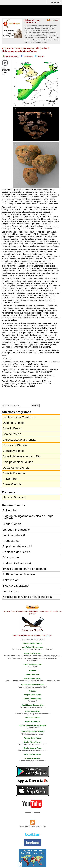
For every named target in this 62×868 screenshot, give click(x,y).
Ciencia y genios (14, 451)
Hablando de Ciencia (16, 552)
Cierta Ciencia (12, 484)
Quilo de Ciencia (14, 423)
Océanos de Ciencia (16, 468)
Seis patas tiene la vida (18, 462)
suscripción (55, 20)
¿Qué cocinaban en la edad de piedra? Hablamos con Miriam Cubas (26, 50)
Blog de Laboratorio (16, 586)
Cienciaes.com (20, 12)
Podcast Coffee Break (17, 563)
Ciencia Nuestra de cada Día (22, 456)
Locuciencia (10, 591)
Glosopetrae (11, 557)
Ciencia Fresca (13, 428)
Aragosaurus (11, 541)
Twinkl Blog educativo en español (25, 569)
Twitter (41, 56)
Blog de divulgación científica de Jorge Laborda (28, 517)
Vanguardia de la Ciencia (19, 440)
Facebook (29, 56)
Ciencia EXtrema (14, 473)
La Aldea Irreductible (16, 530)
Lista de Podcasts (14, 497)
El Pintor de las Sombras (19, 574)
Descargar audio (12, 56)
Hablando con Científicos (32, 21)
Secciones (56, 2)
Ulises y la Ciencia (15, 445)
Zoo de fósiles (12, 434)
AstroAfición (11, 580)
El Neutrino (10, 479)
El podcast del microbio (18, 546)
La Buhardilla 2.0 (14, 535)
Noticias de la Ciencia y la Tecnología (27, 597)
